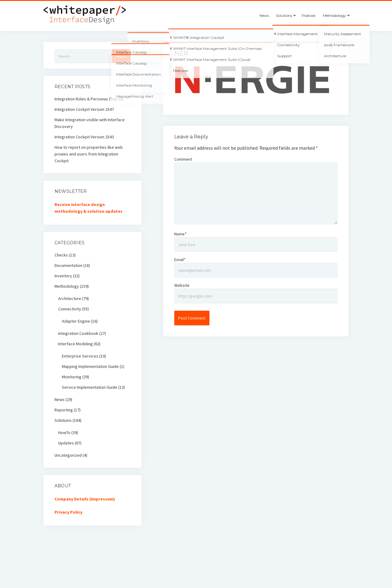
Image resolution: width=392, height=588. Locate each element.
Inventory (63, 276)
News (264, 15)
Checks (61, 255)
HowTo (64, 433)
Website (182, 285)
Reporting (64, 410)
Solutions (284, 15)
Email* (180, 260)
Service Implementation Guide (90, 387)
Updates (66, 443)
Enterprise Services (80, 356)
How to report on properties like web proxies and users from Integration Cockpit (89, 154)
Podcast (309, 15)
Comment (183, 159)
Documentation (68, 265)
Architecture (70, 298)
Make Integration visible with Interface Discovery (90, 123)
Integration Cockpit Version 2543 (84, 137)
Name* (180, 234)
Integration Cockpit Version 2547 (84, 109)
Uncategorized (68, 455)
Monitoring (72, 377)
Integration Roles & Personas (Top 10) (89, 99)
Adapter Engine (76, 321)
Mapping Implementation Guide (90, 366)
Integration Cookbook (78, 333)
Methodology (334, 15)
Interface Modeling (75, 344)
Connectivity (70, 309)
